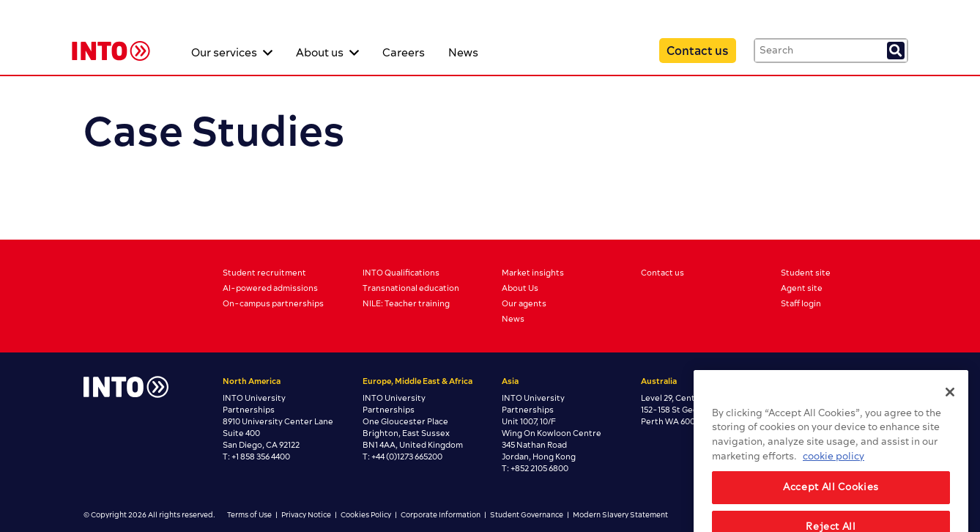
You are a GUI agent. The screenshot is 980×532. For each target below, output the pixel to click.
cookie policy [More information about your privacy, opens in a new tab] (834, 473)
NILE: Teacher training (406, 304)
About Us (520, 288)
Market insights (533, 273)
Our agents (524, 304)
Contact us (698, 51)
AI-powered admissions (270, 288)
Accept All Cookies (831, 503)
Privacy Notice (306, 515)
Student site (806, 273)
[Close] (950, 408)
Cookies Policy (366, 515)
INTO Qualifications (401, 273)
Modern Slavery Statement (620, 515)
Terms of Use (249, 515)
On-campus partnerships (273, 304)
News (463, 53)
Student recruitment (264, 273)
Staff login (801, 304)
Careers (404, 53)
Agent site (802, 288)
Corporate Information (441, 515)
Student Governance (527, 515)
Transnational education (411, 288)
